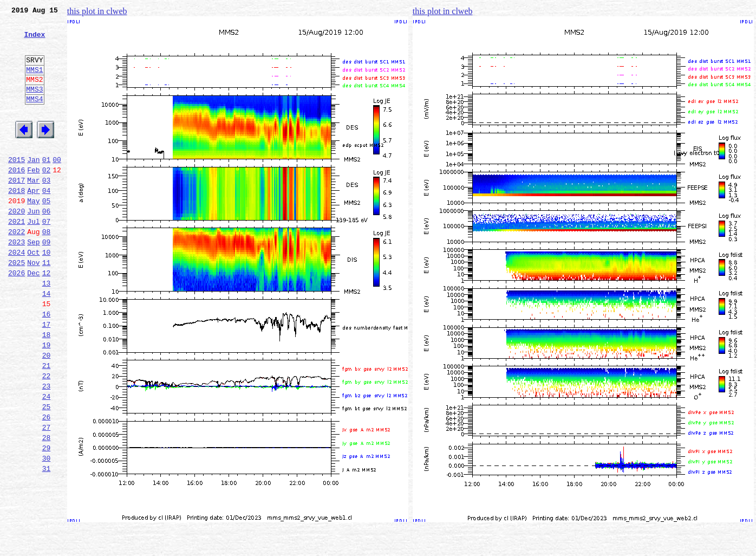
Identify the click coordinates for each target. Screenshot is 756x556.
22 (47, 436)
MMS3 (34, 105)
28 (47, 507)
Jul (33, 257)
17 (47, 376)
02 (47, 197)
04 (47, 221)
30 (47, 531)
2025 (17, 305)
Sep (33, 281)
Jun (33, 245)
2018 (17, 221)
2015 (17, 185)
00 (57, 185)
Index (34, 41)
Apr (33, 221)
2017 (17, 209)
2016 (17, 197)
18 (47, 388)
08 (47, 269)
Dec (33, 316)
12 (47, 316)
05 (47, 233)
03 (47, 209)
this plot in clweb (97, 11)
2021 (17, 257)
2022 (17, 269)
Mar (33, 209)
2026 (17, 316)
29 (47, 519)
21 (47, 424)
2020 (17, 245)
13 (47, 328)
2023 (17, 281)
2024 (17, 293)
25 (47, 471)
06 (47, 245)
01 (47, 185)
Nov (33, 305)
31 (47, 543)
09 (47, 281)
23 (47, 448)
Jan (33, 185)
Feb (33, 197)
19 (47, 400)
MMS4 (34, 117)
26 (47, 483)
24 (47, 460)
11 (47, 305)
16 (47, 364)
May (33, 233)
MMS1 (34, 82)
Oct (33, 293)
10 (47, 293)
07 (47, 257)
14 (47, 340)
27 (47, 495)
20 (47, 412)
